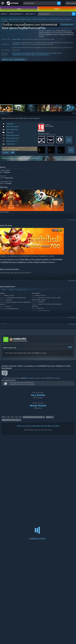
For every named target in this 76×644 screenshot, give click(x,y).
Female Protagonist (19, 60)
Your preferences (7, 368)
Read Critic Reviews (20, 341)
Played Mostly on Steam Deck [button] (10, 420)
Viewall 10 (71, 150)
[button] (4, 14)
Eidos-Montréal (17, 53)
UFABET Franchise (26, 19)
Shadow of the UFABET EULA (11, 150)
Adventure (5, 60)
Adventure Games (14, 19)
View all (70, 347)
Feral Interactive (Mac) (42, 53)
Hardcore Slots (9, 178)
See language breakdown (9, 380)
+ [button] (26, 60)
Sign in (4, 118)
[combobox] (40, 3)
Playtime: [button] (49, 417)
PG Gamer (9, 183)
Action (11, 60)
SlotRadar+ (7, 172)
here (37, 353)
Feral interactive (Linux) (55, 53)
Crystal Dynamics (26, 53)
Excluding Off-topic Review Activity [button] (33, 417)
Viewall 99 (69, 140)
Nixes (33, 53)
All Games (5, 19)
